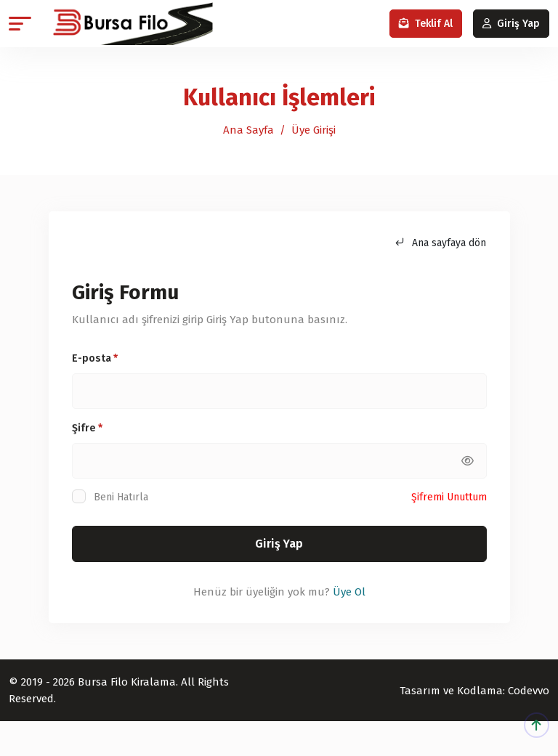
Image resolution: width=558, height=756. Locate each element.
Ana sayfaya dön (440, 243)
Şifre (87, 428)
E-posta (95, 358)
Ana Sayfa (248, 130)
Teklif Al (426, 24)
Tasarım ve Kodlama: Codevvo (474, 691)
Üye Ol (349, 592)
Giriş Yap (511, 24)
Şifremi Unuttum (449, 497)
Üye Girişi (314, 130)
